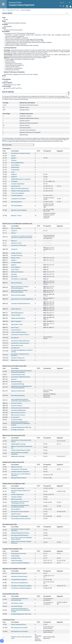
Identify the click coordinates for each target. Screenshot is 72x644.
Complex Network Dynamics (19, 580)
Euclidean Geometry (17, 255)
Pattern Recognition (17, 561)
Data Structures (16, 186)
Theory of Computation (18, 193)
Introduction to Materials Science (21, 377)
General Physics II (16, 330)
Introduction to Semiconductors (20, 343)
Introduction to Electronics (19, 245)
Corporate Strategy (17, 420)
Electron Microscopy (17, 345)
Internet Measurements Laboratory (21, 519)
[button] (2, 641)
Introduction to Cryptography (19, 516)
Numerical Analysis (17, 283)
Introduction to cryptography (19, 279)
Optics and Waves (16, 228)
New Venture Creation (17, 603)
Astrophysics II (15, 348)
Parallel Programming (18, 488)
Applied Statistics (16, 309)
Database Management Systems (20, 533)
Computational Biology (18, 384)
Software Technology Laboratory (20, 191)
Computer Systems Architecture (20, 472)
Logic (13, 172)
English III (14, 174)
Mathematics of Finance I (18, 360)
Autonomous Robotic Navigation (20, 563)
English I (14, 156)
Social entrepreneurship (18, 375)
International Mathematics (19, 410)
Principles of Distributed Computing (21, 586)
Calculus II (14, 231)
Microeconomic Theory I (18, 415)
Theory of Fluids (16, 315)
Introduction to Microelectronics (20, 341)
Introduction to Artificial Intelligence (21, 588)
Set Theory (14, 277)
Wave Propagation (16, 321)
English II (14, 158)
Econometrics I (15, 417)
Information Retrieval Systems (20, 535)
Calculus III (14, 249)
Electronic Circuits (16, 243)
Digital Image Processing (18, 553)
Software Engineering (17, 494)
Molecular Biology (16, 382)
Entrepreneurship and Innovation (20, 408)
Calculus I (14, 160)
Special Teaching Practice (19, 624)
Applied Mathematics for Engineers (21, 179)
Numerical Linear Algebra (18, 295)
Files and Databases (17, 206)
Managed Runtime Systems (19, 478)
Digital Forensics (16, 514)
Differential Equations (17, 313)
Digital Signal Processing (18, 444)
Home (4, 10)
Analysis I (14, 260)
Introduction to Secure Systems (20, 512)
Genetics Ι (14, 379)
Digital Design (15, 167)
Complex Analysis (16, 262)
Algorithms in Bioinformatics (19, 576)
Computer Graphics (17, 497)
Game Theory (15, 328)
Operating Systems (17, 202)
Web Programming (17, 499)
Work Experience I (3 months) (19, 628)
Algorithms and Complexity (19, 210)
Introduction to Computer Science (21, 153)
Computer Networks (17, 196)
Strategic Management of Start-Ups (21, 427)
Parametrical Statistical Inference (21, 304)
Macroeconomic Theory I (18, 413)
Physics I (14, 233)
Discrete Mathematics (17, 163)
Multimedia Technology (18, 456)
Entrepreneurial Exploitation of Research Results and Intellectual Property (21, 423)
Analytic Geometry (16, 253)
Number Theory (16, 258)
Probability (14, 181)
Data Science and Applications (20, 583)
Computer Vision (16, 558)
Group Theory (15, 270)
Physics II (14, 241)
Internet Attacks (16, 509)
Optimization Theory (17, 324)
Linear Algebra (15, 165)
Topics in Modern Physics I (19, 332)
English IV (14, 177)
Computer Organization (18, 184)
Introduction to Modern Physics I (20, 335)
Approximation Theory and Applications (22, 299)
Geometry (14, 274)
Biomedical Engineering (18, 396)
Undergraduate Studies (13, 10)
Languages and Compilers (19, 199)
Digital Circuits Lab (17, 467)
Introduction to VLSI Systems (19, 469)
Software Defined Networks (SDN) (21, 450)
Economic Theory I (16, 403)
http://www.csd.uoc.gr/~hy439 (12, 85)
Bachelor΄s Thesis (16, 216)
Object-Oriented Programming (20, 188)
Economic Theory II (17, 406)
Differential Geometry (17, 272)
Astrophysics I (15, 338)
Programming (15, 170)
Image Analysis (15, 556)
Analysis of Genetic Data (18, 391)
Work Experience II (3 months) (19, 631)
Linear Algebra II (16, 267)
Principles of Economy (18, 430)
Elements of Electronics (18, 358)
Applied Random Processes (19, 573)
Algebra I (14, 265)
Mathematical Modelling (18, 318)
